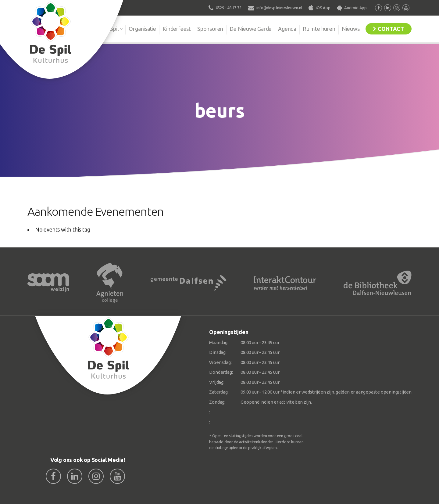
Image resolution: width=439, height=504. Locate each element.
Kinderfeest (177, 29)
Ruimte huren (319, 29)
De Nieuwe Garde (251, 29)
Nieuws (351, 29)
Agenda (287, 29)
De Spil (111, 29)
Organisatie (142, 29)
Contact (391, 29)
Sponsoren (210, 29)
